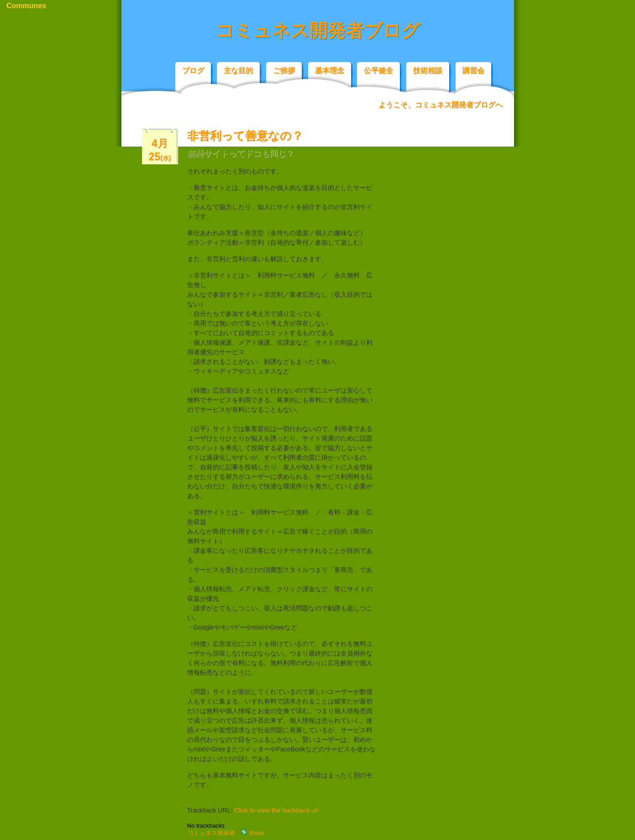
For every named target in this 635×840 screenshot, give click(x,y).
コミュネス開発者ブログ (318, 31)
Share (253, 833)
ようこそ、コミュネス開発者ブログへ (441, 105)
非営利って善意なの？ (245, 136)
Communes (26, 6)
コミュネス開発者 (211, 833)
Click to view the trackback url (276, 810)
